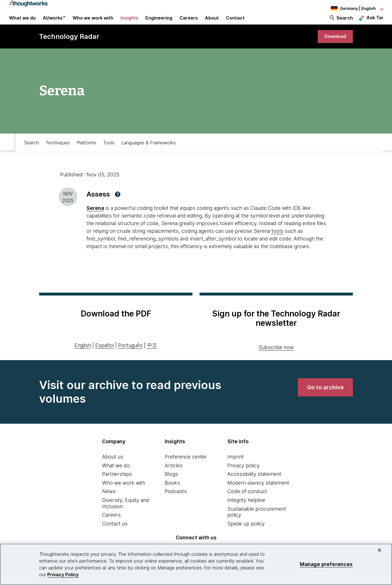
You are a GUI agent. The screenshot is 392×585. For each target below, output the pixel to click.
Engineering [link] (159, 23)
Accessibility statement (254, 485)
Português (130, 356)
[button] (118, 205)
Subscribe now (276, 358)
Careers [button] (189, 23)
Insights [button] (129, 23)
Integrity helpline (246, 511)
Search (345, 23)
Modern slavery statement (258, 494)
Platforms (86, 152)
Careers (111, 526)
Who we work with (124, 494)
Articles (174, 476)
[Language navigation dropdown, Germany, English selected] (352, 9)
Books (172, 494)
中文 (152, 356)
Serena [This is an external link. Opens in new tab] (95, 219)
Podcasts (176, 502)
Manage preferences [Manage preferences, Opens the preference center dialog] (326, 564)
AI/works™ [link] (54, 23)
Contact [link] (235, 23)
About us (113, 467)
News (109, 502)
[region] (196, 564)
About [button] (212, 23)
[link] (334, 46)
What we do (116, 476)
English (83, 356)
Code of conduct (247, 502)
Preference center (186, 467)
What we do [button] (22, 23)
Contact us (115, 534)
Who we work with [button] (93, 23)
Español (105, 356)
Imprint (236, 467)
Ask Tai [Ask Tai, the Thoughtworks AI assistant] (375, 23)
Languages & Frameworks (149, 152)
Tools (109, 152)
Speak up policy (246, 534)
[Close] (380, 550)
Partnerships (117, 485)
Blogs (171, 485)
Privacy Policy (63, 575)
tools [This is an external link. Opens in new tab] (277, 242)
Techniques (58, 152)
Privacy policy (243, 476)
